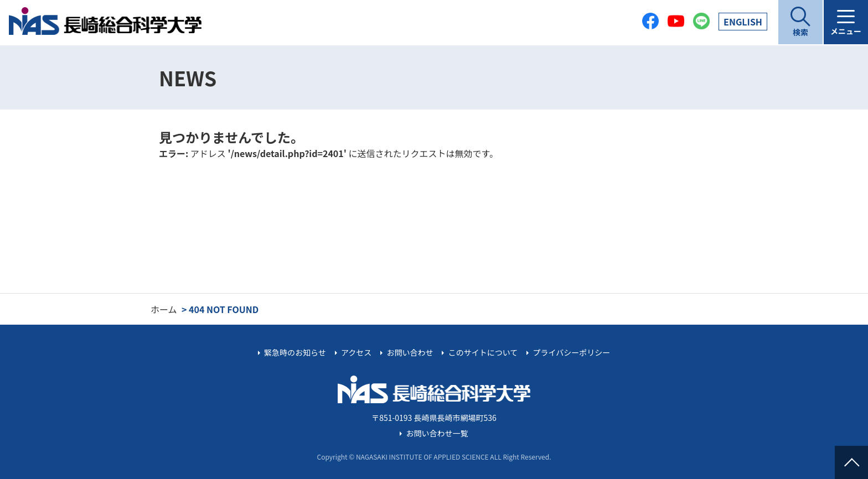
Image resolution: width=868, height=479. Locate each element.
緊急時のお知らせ (295, 352)
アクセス (356, 352)
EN (743, 22)
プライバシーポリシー (571, 352)
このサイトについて (483, 352)
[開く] (800, 22)
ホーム (164, 309)
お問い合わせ (410, 352)
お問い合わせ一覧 (437, 433)
